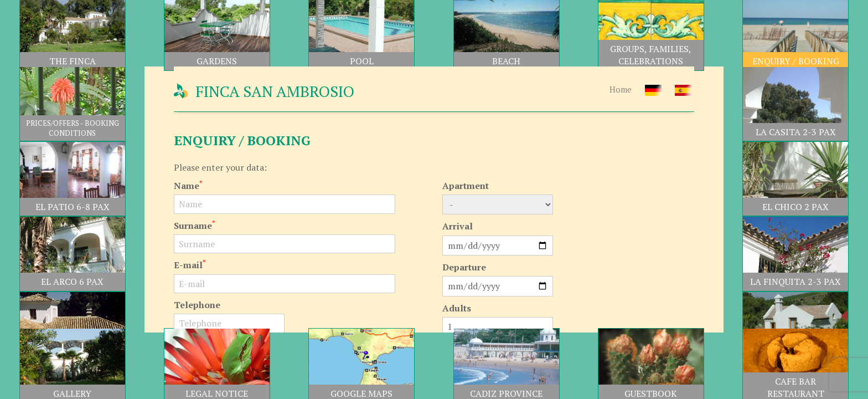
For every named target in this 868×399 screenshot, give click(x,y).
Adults (457, 308)
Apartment (466, 186)
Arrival (458, 226)
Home (621, 89)
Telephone (197, 305)
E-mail (190, 265)
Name (188, 186)
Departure (464, 267)
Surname (195, 226)
